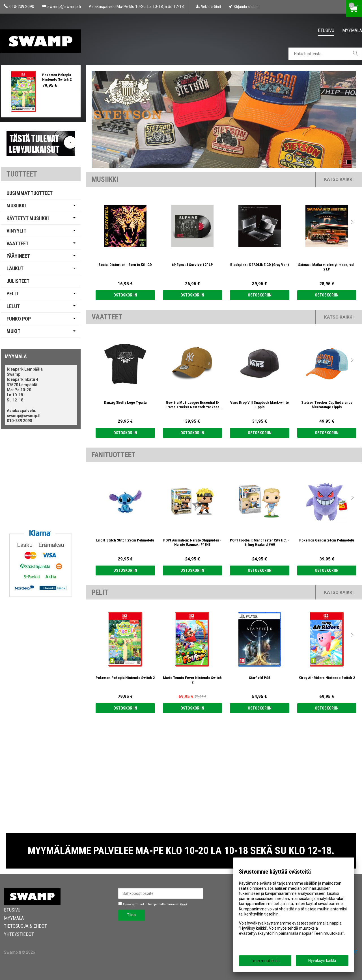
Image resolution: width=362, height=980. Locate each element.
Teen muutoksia (265, 961)
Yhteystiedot (19, 934)
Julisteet (18, 281)
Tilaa (131, 915)
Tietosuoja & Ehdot (25, 926)
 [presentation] (352, 222)
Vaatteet (18, 243)
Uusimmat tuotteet (30, 193)
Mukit (13, 331)
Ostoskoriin (125, 295)
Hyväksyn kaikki (322, 960)
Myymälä (352, 30)
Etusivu (326, 30)
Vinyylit (16, 231)
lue (184, 904)
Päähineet (18, 256)
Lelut (13, 306)
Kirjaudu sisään (246, 7)
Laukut (15, 268)
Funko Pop (19, 319)
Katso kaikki (339, 179)
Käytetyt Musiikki (28, 218)
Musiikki (16, 206)
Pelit (13, 294)
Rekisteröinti (211, 7)
